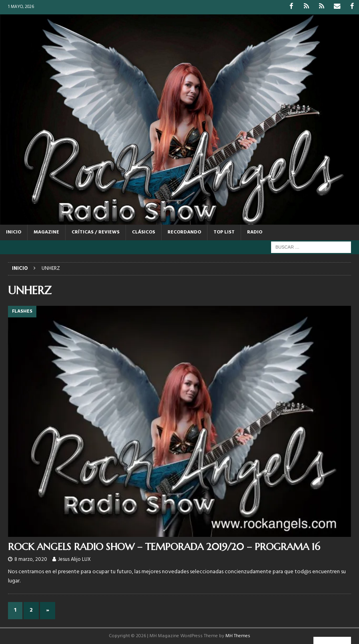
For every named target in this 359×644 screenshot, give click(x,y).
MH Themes (238, 636)
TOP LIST (224, 232)
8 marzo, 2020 (31, 559)
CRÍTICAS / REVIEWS (96, 232)
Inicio (14, 232)
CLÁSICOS (144, 232)
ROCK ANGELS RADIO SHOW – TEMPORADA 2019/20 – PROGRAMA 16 (164, 547)
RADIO (255, 232)
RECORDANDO (184, 232)
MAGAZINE (46, 232)
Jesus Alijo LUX (74, 559)
